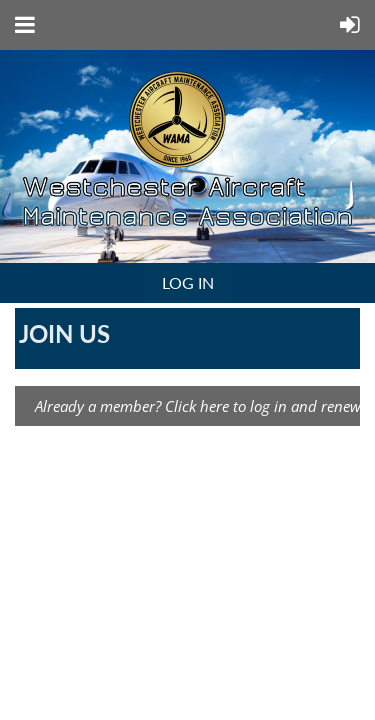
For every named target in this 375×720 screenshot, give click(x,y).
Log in (188, 282)
